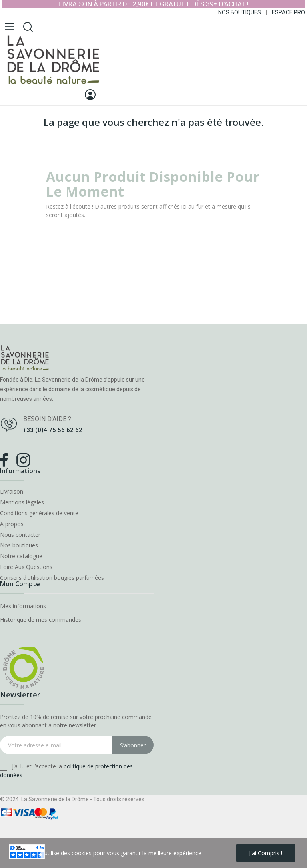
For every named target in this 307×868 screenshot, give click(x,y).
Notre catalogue (21, 556)
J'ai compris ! (266, 853)
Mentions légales (22, 502)
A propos (12, 524)
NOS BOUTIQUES (240, 12)
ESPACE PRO (288, 12)
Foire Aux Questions (26, 567)
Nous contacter (20, 535)
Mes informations (23, 606)
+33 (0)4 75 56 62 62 (53, 430)
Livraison (12, 492)
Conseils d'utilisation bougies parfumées (52, 578)
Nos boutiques (19, 545)
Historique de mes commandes (41, 620)
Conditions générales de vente (39, 513)
